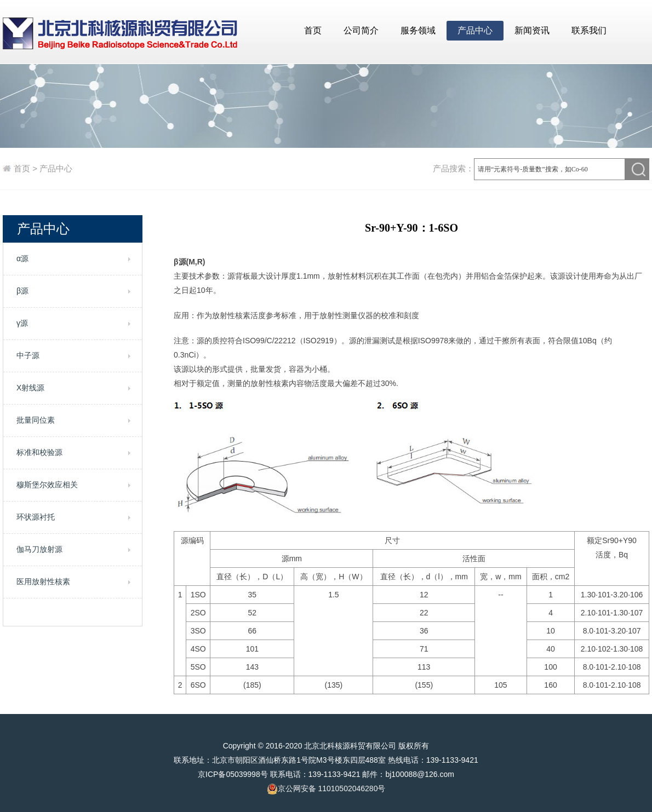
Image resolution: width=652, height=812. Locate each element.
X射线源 (30, 388)
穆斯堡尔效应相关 (47, 485)
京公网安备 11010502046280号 (326, 789)
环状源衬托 (36, 517)
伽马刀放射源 (39, 549)
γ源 (22, 323)
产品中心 (475, 30)
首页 (313, 30)
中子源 (28, 355)
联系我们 (589, 30)
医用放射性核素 (43, 581)
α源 (22, 258)
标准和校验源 (39, 452)
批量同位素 (36, 420)
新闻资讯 (532, 30)
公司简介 (361, 30)
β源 (22, 291)
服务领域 (418, 30)
